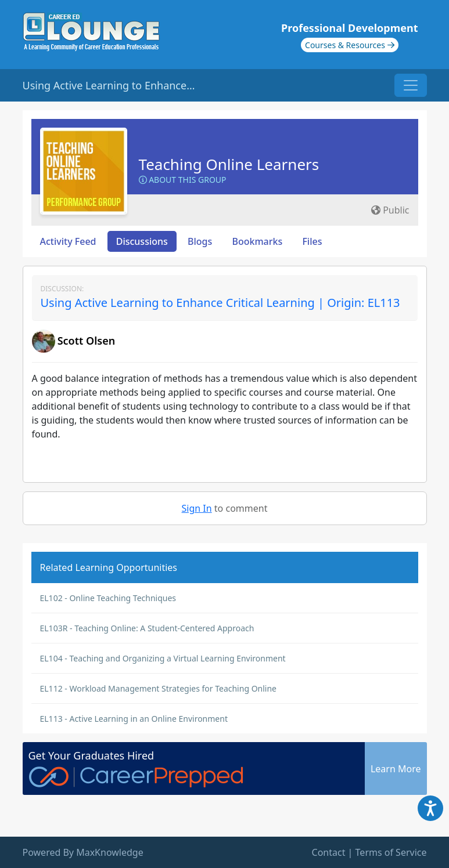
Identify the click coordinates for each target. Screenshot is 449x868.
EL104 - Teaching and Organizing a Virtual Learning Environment (163, 658)
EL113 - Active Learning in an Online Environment (134, 719)
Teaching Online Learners (229, 164)
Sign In (197, 508)
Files (312, 241)
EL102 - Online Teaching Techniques (108, 598)
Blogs (200, 241)
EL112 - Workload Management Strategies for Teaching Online (159, 688)
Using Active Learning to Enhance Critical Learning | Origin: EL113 (220, 303)
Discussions (142, 241)
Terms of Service (391, 852)
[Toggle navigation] (411, 85)
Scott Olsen (87, 341)
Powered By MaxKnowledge (83, 852)
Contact (329, 852)
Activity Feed (68, 241)
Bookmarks (257, 241)
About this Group (183, 180)
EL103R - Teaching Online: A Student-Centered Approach (147, 628)
